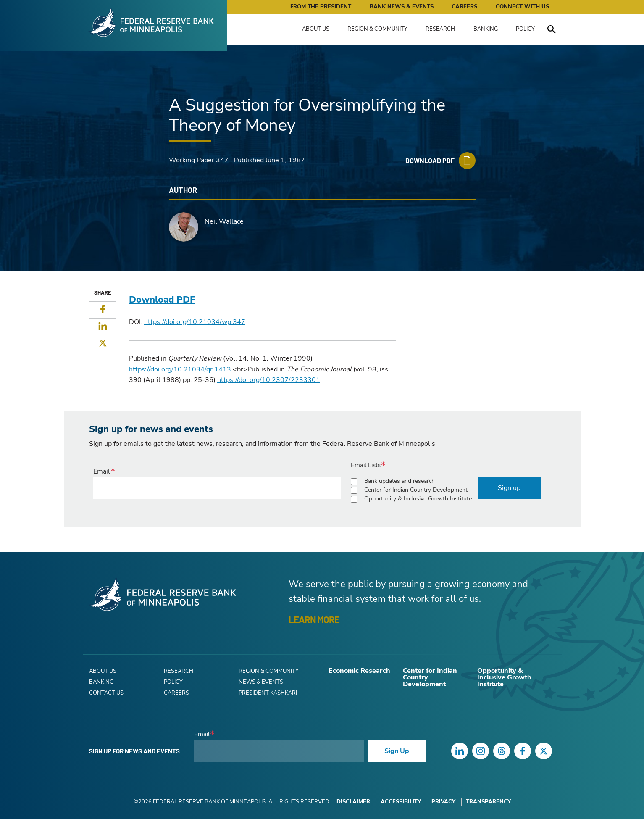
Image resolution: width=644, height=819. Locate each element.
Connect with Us (522, 7)
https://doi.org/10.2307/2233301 (269, 380)
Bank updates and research (400, 481)
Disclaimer (353, 802)
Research (440, 29)
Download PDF (162, 300)
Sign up (509, 488)
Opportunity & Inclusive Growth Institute (418, 499)
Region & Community (377, 29)
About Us (316, 29)
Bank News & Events (402, 7)
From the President (321, 7)
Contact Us (106, 693)
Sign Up (397, 751)
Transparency (488, 802)
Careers (464, 7)
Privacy (444, 802)
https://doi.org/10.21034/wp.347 (195, 322)
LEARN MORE (314, 619)
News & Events (261, 682)
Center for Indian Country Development (416, 490)
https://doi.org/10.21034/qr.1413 (180, 369)
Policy (525, 29)
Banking (486, 29)
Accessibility (402, 802)
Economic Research (359, 671)
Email (102, 471)
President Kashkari (268, 693)
